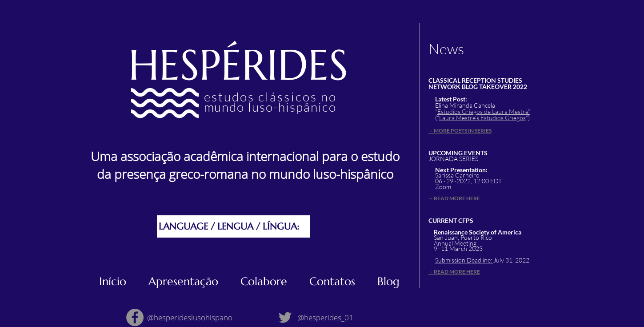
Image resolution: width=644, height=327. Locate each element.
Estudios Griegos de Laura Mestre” (484, 111)
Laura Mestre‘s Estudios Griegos (482, 118)
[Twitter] (285, 317)
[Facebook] (135, 317)
